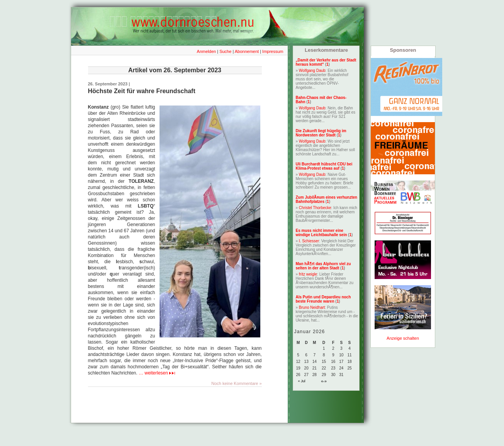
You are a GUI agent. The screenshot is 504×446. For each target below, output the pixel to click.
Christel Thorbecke (315, 208)
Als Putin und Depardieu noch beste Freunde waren (323, 299)
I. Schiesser (309, 241)
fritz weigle (308, 274)
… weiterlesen (157, 373)
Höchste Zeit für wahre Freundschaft (142, 91)
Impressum (273, 51)
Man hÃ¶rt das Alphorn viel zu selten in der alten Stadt (323, 266)
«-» (324, 381)
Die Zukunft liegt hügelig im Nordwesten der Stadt (321, 133)
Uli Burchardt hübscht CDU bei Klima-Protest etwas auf (324, 166)
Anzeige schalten (403, 338)
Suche (225, 51)
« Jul (302, 381)
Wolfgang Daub (312, 71)
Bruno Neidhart (312, 307)
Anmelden (207, 51)
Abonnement (247, 51)
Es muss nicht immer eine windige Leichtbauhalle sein (322, 233)
